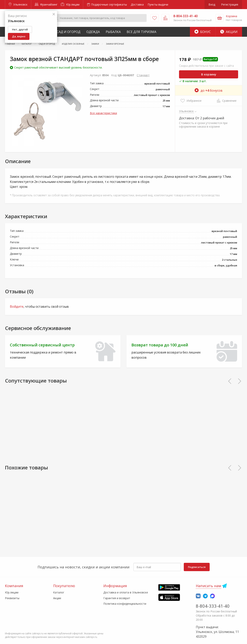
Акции (229, 32)
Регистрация (230, 4)
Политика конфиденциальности (125, 604)
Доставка (137, 4)
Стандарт (143, 75)
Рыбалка (113, 32)
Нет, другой (20, 29)
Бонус (203, 32)
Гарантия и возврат (117, 598)
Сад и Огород (69, 32)
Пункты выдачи (158, 4)
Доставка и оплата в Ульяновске (126, 592)
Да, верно (19, 36)
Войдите (17, 306)
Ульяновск (18, 4)
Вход (212, 4)
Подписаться (197, 567)
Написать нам (208, 586)
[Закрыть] (54, 14)
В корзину (209, 74)
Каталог (59, 592)
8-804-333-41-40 (213, 606)
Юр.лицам (70, 4)
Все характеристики (103, 113)
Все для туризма (141, 32)
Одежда (93, 32)
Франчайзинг (46, 4)
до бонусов (209, 90)
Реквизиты (12, 598)
